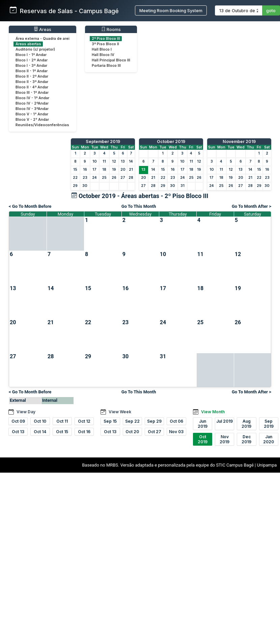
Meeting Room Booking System (171, 11)
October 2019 (171, 142)
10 (95, 161)
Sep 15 (110, 421)
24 (94, 178)
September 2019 (103, 142)
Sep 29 (154, 421)
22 (75, 178)
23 (85, 178)
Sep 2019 (269, 424)
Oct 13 (18, 432)
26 (114, 178)
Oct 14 (40, 432)
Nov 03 (176, 432)
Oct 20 (132, 432)
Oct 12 (84, 421)
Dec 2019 (246, 439)
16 (85, 170)
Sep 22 (132, 421)
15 (75, 170)
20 (123, 170)
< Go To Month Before (30, 206)
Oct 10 (40, 421)
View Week (120, 412)
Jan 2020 (269, 439)
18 (104, 170)
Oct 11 (62, 421)
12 (114, 161)
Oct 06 (176, 421)
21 (131, 170)
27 (123, 178)
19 (114, 170)
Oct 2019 (203, 439)
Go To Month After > (251, 206)
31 (183, 186)
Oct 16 (84, 432)
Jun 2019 (203, 424)
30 (85, 186)
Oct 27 (155, 432)
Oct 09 (18, 421)
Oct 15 (62, 432)
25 (104, 178)
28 (131, 178)
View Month (213, 412)
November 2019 (239, 142)
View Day (26, 412)
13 (123, 161)
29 (75, 186)
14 (131, 161)
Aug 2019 (246, 424)
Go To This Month (139, 206)
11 (104, 161)
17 (94, 170)
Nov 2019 (225, 439)
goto (271, 11)
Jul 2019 (225, 421)
